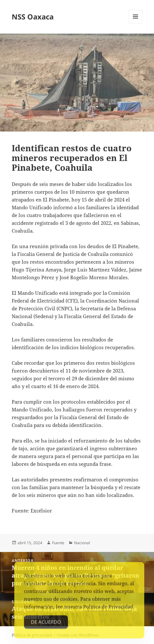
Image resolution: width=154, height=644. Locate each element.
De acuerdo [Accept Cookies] (46, 624)
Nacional (82, 543)
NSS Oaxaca (33, 17)
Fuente (58, 543)
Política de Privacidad (108, 609)
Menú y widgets (136, 23)
